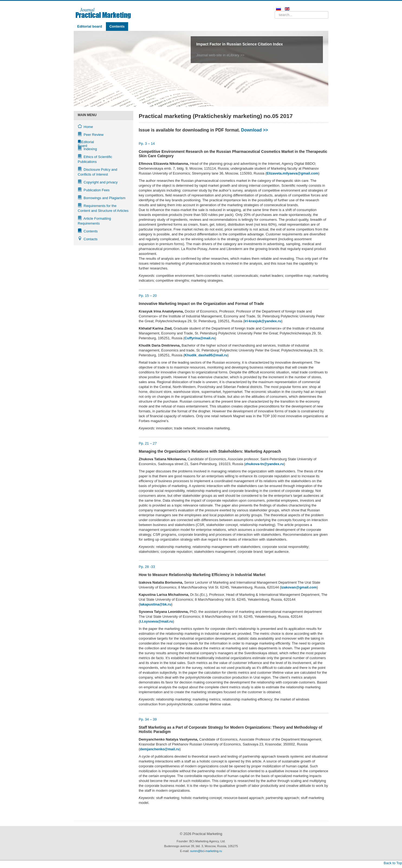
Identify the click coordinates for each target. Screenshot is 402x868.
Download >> (255, 130)
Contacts (88, 239)
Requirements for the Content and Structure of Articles (103, 208)
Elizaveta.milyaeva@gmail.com (292, 173)
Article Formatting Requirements (94, 221)
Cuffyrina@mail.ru (200, 338)
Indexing (87, 149)
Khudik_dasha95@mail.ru (206, 355)
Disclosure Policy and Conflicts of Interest (98, 172)
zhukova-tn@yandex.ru (265, 464)
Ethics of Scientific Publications (95, 159)
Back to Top (393, 863)
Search (275, 11)
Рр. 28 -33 (147, 567)
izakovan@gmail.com (299, 587)
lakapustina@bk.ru (155, 604)
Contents (117, 26)
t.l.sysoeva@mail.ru (156, 621)
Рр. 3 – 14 (147, 144)
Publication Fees (94, 190)
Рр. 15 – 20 (148, 296)
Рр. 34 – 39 (148, 719)
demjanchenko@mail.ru (160, 749)
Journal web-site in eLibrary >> (220, 55)
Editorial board (90, 26)
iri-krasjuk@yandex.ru (263, 321)
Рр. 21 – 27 (148, 443)
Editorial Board (82, 142)
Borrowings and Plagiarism (102, 198)
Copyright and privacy (98, 182)
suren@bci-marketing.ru (206, 851)
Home (85, 126)
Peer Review (91, 134)
